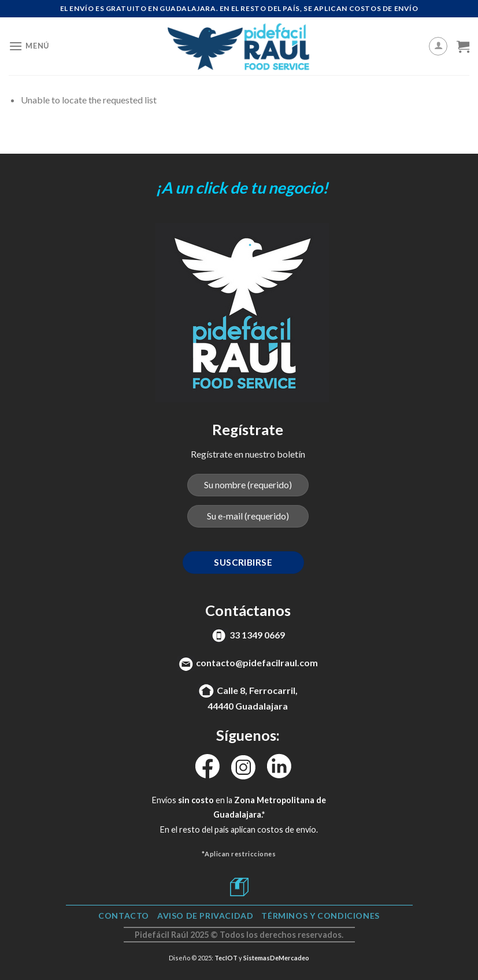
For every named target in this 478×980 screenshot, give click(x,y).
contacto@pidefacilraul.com (257, 662)
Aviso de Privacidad (205, 916)
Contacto (124, 916)
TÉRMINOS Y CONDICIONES (320, 916)
